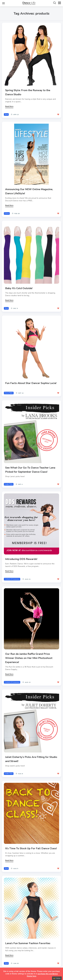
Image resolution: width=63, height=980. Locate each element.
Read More (9, 106)
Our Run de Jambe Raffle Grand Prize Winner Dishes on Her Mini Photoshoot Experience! (29, 658)
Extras (7, 213)
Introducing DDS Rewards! (21, 559)
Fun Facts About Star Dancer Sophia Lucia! (31, 383)
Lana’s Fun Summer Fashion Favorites (28, 943)
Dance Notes (9, 393)
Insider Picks (9, 484)
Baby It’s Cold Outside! (19, 288)
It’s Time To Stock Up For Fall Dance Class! (31, 848)
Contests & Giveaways (12, 579)
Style (6, 114)
